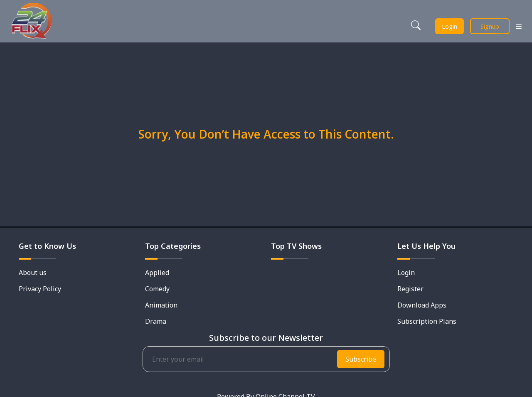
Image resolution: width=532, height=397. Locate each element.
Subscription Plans (427, 321)
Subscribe (361, 359)
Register (410, 289)
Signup (490, 26)
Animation (161, 305)
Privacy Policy (40, 289)
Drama (156, 321)
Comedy (157, 289)
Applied (157, 273)
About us (33, 273)
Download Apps (422, 305)
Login (449, 26)
